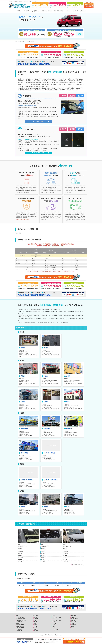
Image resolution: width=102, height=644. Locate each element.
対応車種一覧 (75, 11)
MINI (54, 626)
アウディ (36, 631)
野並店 (45, 507)
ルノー (72, 628)
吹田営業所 (23, 429)
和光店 (22, 376)
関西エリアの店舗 (20, 626)
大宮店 (67, 376)
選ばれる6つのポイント (35, 11)
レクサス (36, 619)
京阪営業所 (46, 429)
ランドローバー (56, 623)
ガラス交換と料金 (20, 617)
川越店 (22, 402)
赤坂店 (22, 348)
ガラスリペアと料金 (21, 619)
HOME (16, 41)
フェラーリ (73, 622)
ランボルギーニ (74, 625)
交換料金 (19, 11)
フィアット (73, 620)
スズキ (35, 628)
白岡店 (45, 402)
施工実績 (68, 11)
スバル (35, 626)
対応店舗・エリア (52, 11)
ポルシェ (54, 619)
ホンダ (35, 622)
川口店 (45, 376)
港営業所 (68, 429)
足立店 (45, 348)
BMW (54, 616)
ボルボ (54, 622)
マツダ (35, 625)
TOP (17, 616)
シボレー (73, 617)
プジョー (73, 626)
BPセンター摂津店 (48, 453)
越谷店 (67, 402)
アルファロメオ (74, 619)
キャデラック (55, 629)
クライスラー (74, 616)
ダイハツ (36, 629)
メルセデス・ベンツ (57, 617)
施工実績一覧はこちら (78, 565)
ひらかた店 (23, 453)
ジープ (54, 631)
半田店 (67, 507)
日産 (19, 41)
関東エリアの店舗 (20, 625)
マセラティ (73, 623)
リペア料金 (27, 11)
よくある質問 (60, 11)
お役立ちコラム (83, 11)
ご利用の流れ (44, 11)
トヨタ (35, 617)
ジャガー (54, 625)
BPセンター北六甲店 (26, 480)
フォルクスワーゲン (57, 620)
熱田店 (22, 507)
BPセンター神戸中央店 (50, 480)
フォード (54, 628)
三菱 (35, 623)
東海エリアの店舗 (20, 628)
